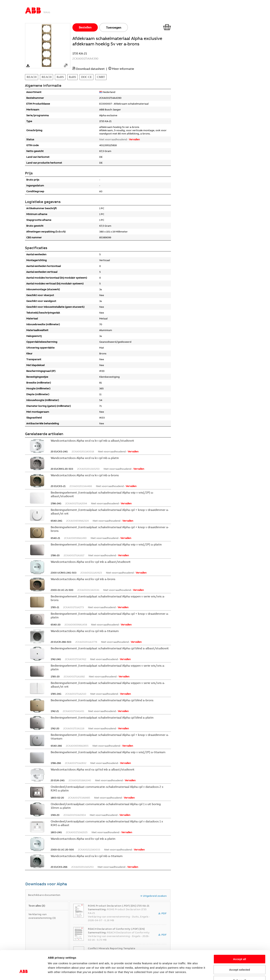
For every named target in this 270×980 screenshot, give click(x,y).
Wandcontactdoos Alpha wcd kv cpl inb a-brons (83, 579)
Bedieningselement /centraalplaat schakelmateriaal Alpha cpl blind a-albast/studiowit (110, 648)
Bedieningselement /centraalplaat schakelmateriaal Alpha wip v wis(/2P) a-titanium (108, 752)
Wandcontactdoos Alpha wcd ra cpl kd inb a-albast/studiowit (93, 769)
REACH (32, 77)
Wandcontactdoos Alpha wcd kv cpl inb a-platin (83, 839)
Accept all (240, 935)
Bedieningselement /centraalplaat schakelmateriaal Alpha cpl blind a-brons (102, 700)
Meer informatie (123, 69)
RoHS (60, 77)
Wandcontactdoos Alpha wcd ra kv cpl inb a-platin (85, 458)
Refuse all (240, 957)
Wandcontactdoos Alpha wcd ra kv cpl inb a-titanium (87, 856)
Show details (211, 973)
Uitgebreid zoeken (153, 896)
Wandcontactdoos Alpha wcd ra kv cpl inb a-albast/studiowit (92, 441)
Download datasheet (90, 69)
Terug (47, 12)
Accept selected (240, 946)
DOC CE (86, 77)
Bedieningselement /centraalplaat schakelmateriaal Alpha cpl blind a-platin (102, 717)
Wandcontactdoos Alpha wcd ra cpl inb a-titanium (85, 631)
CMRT (101, 77)
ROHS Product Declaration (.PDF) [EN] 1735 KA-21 (119, 906)
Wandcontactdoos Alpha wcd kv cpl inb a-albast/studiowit (91, 562)
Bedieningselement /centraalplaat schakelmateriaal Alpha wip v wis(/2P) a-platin (106, 544)
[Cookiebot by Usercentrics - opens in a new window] (24, 973)
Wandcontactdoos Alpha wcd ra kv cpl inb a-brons (85, 475)
